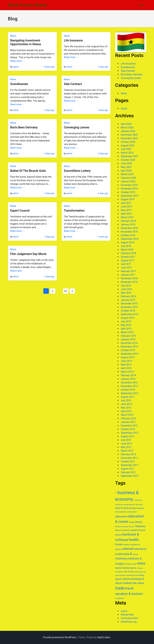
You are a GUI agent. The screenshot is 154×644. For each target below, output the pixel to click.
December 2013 (129, 383)
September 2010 (130, 476)
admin (16, 67)
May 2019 (126, 210)
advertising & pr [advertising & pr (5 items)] (130, 505)
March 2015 (127, 332)
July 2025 (126, 149)
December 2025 (129, 135)
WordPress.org (129, 622)
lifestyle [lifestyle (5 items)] (135, 554)
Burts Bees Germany (24, 127)
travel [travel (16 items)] (129, 588)
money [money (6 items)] (128, 564)
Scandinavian (19, 84)
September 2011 (130, 465)
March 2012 (127, 451)
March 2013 (127, 415)
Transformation (74, 211)
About (142, 5)
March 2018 (127, 250)
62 (66, 291)
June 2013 (126, 404)
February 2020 (129, 178)
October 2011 (128, 462)
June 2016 (126, 289)
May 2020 (126, 167)
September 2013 (130, 393)
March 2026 (127, 128)
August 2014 (128, 357)
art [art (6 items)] (137, 504)
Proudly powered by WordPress (60, 637)
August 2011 (128, 469)
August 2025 (128, 146)
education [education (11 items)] (122, 516)
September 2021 (130, 156)
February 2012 (129, 454)
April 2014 (126, 368)
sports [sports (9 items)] (119, 579)
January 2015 (128, 339)
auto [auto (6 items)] (141, 504)
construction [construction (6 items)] (131, 512)
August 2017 (128, 260)
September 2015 (130, 314)
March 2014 (127, 372)
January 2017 (128, 275)
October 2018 (128, 235)
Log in (124, 611)
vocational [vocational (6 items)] (120, 598)
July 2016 (126, 286)
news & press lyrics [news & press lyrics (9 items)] (126, 568)
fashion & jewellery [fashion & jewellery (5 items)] (122, 527)
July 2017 (126, 264)
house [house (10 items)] (119, 544)
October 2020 (128, 160)
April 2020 (126, 171)
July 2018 (126, 246)
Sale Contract (73, 84)
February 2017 (129, 271)
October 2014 (128, 350)
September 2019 (130, 196)
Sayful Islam (104, 637)
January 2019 (128, 225)
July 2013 (126, 400)
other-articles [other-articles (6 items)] (129, 572)
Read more (16, 61)
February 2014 (129, 375)
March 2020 (127, 174)
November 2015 (129, 307)
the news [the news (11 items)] (138, 583)
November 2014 (129, 347)
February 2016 (129, 296)
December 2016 (129, 278)
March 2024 (127, 153)
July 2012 (126, 440)
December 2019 (129, 185)
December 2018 (129, 228)
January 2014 (128, 379)
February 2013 (129, 418)
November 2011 (129, 458)
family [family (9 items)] (138, 522)
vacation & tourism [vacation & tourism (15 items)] (129, 594)
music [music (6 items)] (134, 564)
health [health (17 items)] (134, 540)
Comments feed (129, 618)
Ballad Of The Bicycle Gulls (28, 171)
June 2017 (126, 268)
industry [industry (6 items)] (126, 545)
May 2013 (126, 408)
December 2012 (129, 426)
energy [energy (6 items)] (132, 522)
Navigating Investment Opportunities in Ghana (26, 42)
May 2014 (126, 365)
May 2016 (126, 293)
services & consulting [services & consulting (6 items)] (135, 575)
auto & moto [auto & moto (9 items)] (122, 508)
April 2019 (126, 214)
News (13, 36)
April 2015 (126, 329)
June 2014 (126, 361)
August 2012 (128, 436)
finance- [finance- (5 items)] (132, 527)
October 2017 (128, 257)
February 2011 (129, 472)
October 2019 (128, 192)
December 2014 (129, 343)
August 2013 (128, 397)
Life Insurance (73, 40)
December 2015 (129, 304)
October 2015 (128, 311)
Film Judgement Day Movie (28, 254)
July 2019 (126, 203)
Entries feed (127, 615)
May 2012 (126, 447)
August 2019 (128, 199)
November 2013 (129, 386)
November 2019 (129, 189)
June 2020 (126, 163)
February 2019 (129, 221)
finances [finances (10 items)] (140, 526)
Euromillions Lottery (77, 171)
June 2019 (126, 207)
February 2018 (129, 253)
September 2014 (130, 354)
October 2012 (128, 429)
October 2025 (128, 142)
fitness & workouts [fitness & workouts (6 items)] (123, 530)
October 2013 (128, 390)
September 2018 (130, 239)
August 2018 (128, 242)
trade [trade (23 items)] (120, 588)
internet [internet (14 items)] (128, 549)
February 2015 (129, 336)
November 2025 (129, 138)
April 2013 (126, 411)
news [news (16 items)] (141, 563)
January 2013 (128, 422)
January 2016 (128, 300)
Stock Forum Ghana (28, 5)
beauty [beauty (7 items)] (133, 508)
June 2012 (126, 444)
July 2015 (126, 321)
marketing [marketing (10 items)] (121, 558)
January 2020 (128, 181)
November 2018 (129, 232)
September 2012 (130, 433)
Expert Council (20, 211)
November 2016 (129, 282)
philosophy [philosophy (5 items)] (139, 572)
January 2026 (128, 131)
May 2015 (126, 325)
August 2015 (128, 318)
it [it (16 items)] (131, 554)
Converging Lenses (77, 127)
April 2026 (126, 124)
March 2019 (127, 217)
